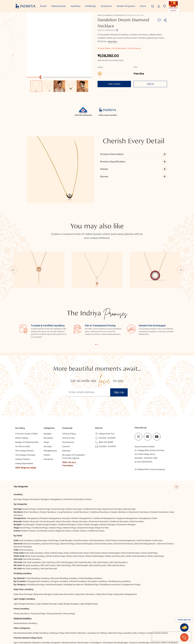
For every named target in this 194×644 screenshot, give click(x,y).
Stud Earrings (58, 486)
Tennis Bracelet (48, 499)
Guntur (36, 623)
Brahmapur (84, 620)
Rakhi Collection (78, 610)
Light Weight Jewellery (24, 576)
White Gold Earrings (56, 533)
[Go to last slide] (14, 247)
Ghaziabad (26, 623)
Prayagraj (51, 626)
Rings (25, 477)
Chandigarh (96, 620)
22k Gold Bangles (65, 540)
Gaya (17, 623)
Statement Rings (86, 505)
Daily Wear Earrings (23, 572)
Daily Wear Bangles (43, 572)
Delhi (164, 620)
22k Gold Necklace (119, 540)
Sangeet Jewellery (60, 559)
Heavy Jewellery (21, 586)
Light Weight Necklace (24, 581)
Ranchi (81, 626)
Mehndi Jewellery (78, 559)
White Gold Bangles (95, 533)
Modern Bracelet (31, 499)
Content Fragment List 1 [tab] (96, 322)
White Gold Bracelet (115, 533)
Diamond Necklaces (124, 521)
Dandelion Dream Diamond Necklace (141, 15)
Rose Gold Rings (150, 530)
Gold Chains (111, 518)
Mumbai (18, 626)
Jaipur (108, 623)
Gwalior (55, 623)
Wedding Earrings (36, 562)
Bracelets (79, 477)
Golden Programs (126, 6)
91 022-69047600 (143, 439)
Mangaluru (172, 623)
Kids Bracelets (136, 499)
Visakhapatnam (130, 626)
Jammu (116, 623)
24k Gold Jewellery (32, 537)
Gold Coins (158, 518)
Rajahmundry (70, 626)
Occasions (106, 6)
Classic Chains (79, 508)
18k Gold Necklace (116, 543)
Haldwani (65, 623)
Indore (101, 623)
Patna (42, 626)
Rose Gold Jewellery (34, 530)
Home (100, 15)
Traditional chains (96, 508)
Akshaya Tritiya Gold (60, 610)
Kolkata (142, 623)
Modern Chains (28, 508)
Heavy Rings (69, 591)
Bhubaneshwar (70, 620)
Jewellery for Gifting (97, 610)
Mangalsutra (56, 477)
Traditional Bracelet (119, 499)
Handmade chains (46, 508)
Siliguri (89, 626)
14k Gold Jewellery (31, 546)
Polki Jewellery (26, 527)
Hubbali (80, 623)
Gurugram (45, 623)
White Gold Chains (75, 533)
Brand (43, 6)
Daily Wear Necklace (85, 572)
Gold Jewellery (26, 518)
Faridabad (172, 620)
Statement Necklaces (139, 490)
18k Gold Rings (64, 543)
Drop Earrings (29, 486)
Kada (80, 502)
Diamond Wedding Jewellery (64, 556)
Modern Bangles (108, 502)
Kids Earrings (129, 486)
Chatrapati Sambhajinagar (116, 620)
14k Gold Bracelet (49, 546)
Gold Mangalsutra (127, 518)
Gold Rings (53, 518)
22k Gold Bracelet (83, 540)
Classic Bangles (91, 502)
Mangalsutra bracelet (60, 496)
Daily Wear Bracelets (64, 572)
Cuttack (133, 620)
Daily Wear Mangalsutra (125, 572)
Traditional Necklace (100, 490)
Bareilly (46, 620)
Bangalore (56, 620)
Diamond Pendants (23, 524)
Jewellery (75, 6)
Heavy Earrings (38, 591)
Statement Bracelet (98, 499)
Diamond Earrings (51, 521)
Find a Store (114, 84)
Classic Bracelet (80, 499)
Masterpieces (59, 6)
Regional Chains (63, 508)
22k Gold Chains (100, 540)
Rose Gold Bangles (111, 530)
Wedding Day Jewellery (120, 559)
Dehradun (155, 620)
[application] (59, 45)
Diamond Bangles (85, 521)
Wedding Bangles (54, 562)
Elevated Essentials (23, 610)
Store (143, 6)
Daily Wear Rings (104, 572)
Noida (34, 626)
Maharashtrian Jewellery (25, 601)
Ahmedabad (25, 620)
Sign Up (119, 370)
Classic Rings (55, 505)
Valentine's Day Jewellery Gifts (122, 610)
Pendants (68, 477)
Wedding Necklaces (73, 562)
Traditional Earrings (92, 486)
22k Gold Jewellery (32, 540)
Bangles (45, 477)
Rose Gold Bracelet (73, 530)
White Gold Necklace (136, 533)
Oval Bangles (28, 502)
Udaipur (104, 626)
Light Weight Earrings (47, 581)
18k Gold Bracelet (98, 543)
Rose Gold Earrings (54, 530)
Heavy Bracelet (54, 591)
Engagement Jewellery (39, 559)
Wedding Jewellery (23, 551)
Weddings (91, 6)
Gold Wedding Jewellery (38, 556)
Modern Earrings (74, 486)
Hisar (73, 623)
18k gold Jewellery (31, 543)
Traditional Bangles (67, 502)
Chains (88, 477)
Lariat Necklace (81, 490)
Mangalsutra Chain (148, 496)
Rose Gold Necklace (131, 530)
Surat (96, 626)
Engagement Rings (131, 562)
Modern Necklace (159, 490)
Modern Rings (70, 505)
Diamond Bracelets (103, 521)
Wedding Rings (92, 562)
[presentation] (171, 636)
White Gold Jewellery (35, 533)
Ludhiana (161, 623)
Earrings (17, 477)
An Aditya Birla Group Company (150, 447)
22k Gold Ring (49, 540)
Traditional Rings (40, 505)
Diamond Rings (68, 521)
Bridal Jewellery (41, 610)
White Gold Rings (156, 533)
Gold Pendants (144, 518)
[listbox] (59, 85)
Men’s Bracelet (63, 499)
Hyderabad (91, 623)
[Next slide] (181, 247)
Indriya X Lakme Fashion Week (153, 610)
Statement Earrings (112, 486)
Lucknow (151, 623)
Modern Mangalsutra (81, 496)
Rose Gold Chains (92, 530)
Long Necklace (65, 490)
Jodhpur (124, 623)
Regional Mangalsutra (127, 496)
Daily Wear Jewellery (23, 567)
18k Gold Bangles (80, 543)
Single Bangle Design (46, 502)
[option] (36, 86)
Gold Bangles (66, 518)
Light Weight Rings (89, 581)
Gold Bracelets (81, 518)
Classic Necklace (119, 490)
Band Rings (25, 505)
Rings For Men (102, 505)
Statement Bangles (126, 502)
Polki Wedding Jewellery (90, 556)
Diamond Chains (165, 521)
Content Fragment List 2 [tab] (98, 322)
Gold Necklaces (97, 518)
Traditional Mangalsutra (104, 496)
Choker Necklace (48, 490)
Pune (59, 626)
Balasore (37, 620)
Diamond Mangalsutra (145, 521)
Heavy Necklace (21, 591)
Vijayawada (115, 626)
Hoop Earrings (43, 486)
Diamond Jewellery (32, 521)
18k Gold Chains (48, 543)
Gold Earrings (40, 518)
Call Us (150, 84)
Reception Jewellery (97, 559)
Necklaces (119, 15)
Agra (16, 620)
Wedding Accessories (111, 562)
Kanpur (133, 623)
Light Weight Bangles (68, 581)
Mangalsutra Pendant (38, 496)
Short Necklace (31, 490)
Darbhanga (144, 620)
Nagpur (27, 626)
